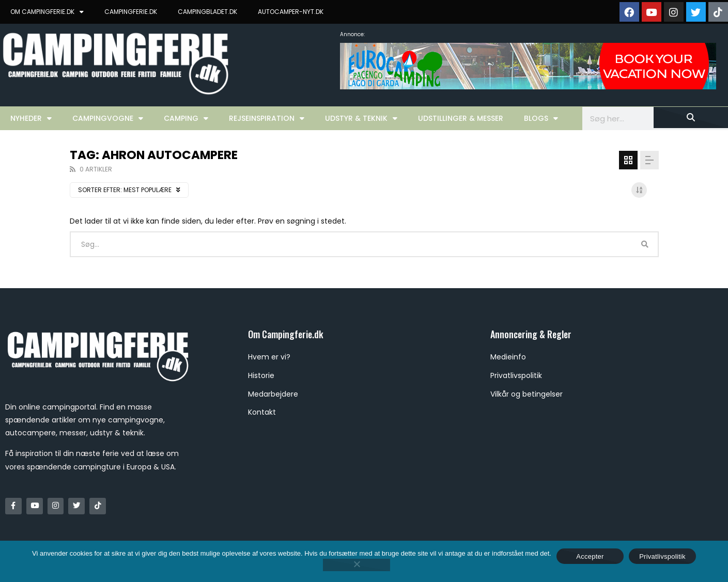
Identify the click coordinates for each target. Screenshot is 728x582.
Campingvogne (108, 118)
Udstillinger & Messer (461, 118)
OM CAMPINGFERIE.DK (47, 12)
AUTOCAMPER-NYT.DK (291, 12)
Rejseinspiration (267, 118)
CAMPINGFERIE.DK (131, 12)
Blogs (541, 118)
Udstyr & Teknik (361, 118)
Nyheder (31, 118)
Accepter (590, 556)
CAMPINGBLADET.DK (207, 12)
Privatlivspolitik (662, 556)
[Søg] (691, 117)
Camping (186, 118)
